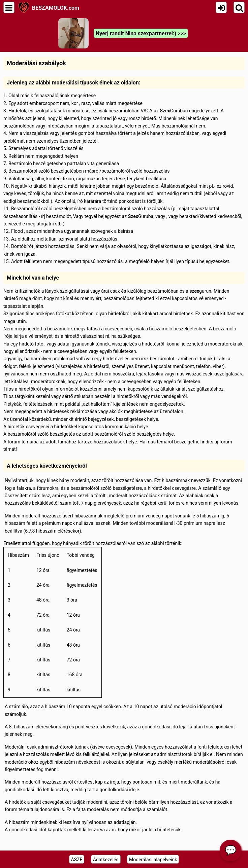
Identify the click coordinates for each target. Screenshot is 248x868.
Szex (165, 111)
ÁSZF (77, 860)
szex (194, 291)
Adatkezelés (106, 860)
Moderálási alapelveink (153, 860)
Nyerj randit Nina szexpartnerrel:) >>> (141, 33)
